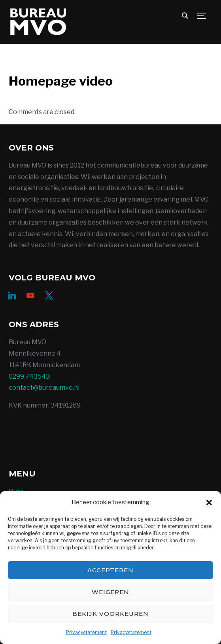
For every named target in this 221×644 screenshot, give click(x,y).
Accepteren (110, 570)
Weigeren (110, 592)
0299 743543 (29, 376)
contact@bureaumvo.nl (44, 388)
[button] (209, 503)
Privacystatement (86, 632)
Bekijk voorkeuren (110, 614)
